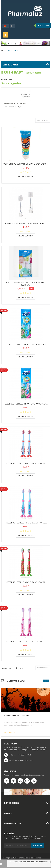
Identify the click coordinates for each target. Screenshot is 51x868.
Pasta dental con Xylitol (15, 103)
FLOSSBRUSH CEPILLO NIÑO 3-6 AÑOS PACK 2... (26, 463)
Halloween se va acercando (17, 716)
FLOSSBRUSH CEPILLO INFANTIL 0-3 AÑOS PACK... (26, 344)
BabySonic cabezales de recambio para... (26, 223)
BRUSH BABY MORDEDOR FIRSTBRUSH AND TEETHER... (26, 284)
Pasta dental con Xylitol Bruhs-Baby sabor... (26, 164)
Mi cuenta (8, 813)
